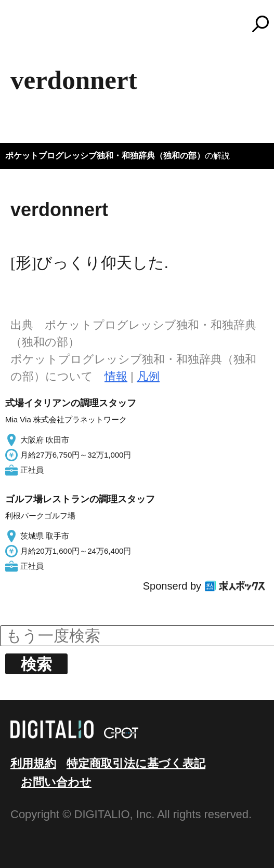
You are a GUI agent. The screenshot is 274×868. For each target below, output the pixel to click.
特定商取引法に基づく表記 (136, 763)
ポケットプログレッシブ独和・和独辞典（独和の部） (105, 156)
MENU (26, 29)
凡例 (148, 376)
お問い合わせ (56, 782)
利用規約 (33, 763)
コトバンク (142, 24)
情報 (116, 376)
